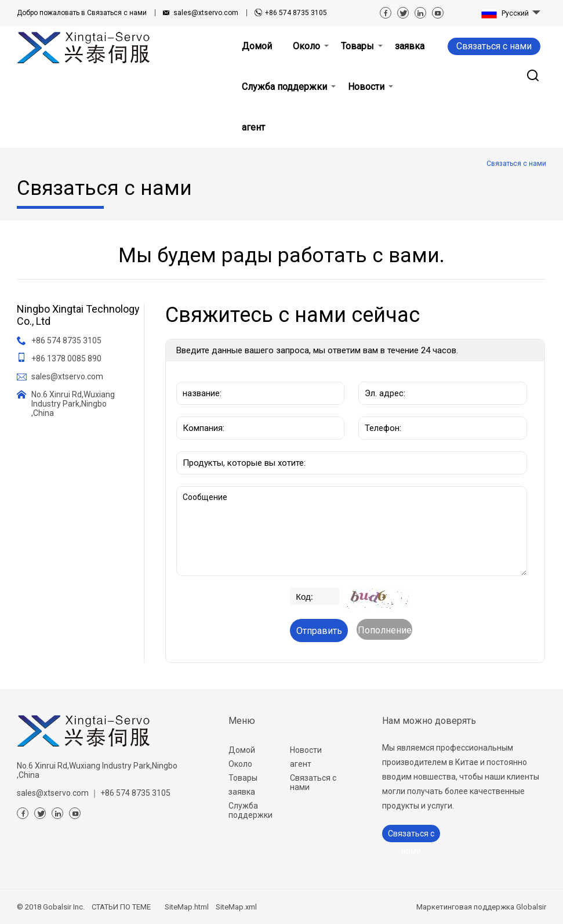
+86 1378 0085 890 (66, 358)
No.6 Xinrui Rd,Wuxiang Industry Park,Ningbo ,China (73, 404)
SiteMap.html (187, 907)
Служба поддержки (250, 810)
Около (240, 764)
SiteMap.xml (236, 907)
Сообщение (352, 531)
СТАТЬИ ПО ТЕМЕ (121, 907)
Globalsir (531, 907)
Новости (306, 750)
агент (301, 764)
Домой (242, 750)
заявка (242, 792)
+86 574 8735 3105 (296, 13)
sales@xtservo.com (206, 13)
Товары (243, 778)
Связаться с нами (82, 13)
